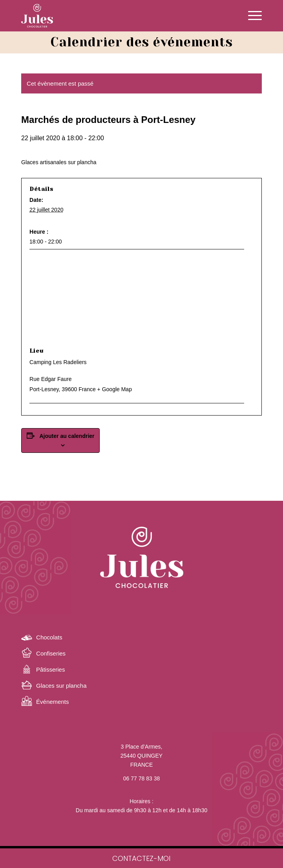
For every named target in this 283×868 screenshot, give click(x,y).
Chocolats (49, 637)
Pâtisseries (50, 669)
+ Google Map (115, 389)
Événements (52, 702)
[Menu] (251, 16)
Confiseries (51, 653)
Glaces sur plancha (61, 686)
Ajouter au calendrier (67, 436)
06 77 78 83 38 (141, 778)
